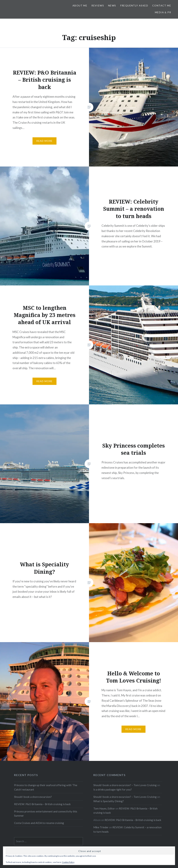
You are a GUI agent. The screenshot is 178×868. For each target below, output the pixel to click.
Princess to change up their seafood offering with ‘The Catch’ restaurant (46, 787)
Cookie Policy (68, 862)
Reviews (98, 5)
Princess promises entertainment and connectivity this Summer (46, 814)
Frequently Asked (134, 5)
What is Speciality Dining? (109, 801)
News (112, 5)
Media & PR (163, 12)
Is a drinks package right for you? (113, 789)
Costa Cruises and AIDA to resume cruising (39, 823)
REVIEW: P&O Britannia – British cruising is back (42, 804)
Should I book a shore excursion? (33, 797)
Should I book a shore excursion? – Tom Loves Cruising (125, 785)
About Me (80, 5)
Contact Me (162, 5)
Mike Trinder (101, 827)
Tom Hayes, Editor (104, 808)
